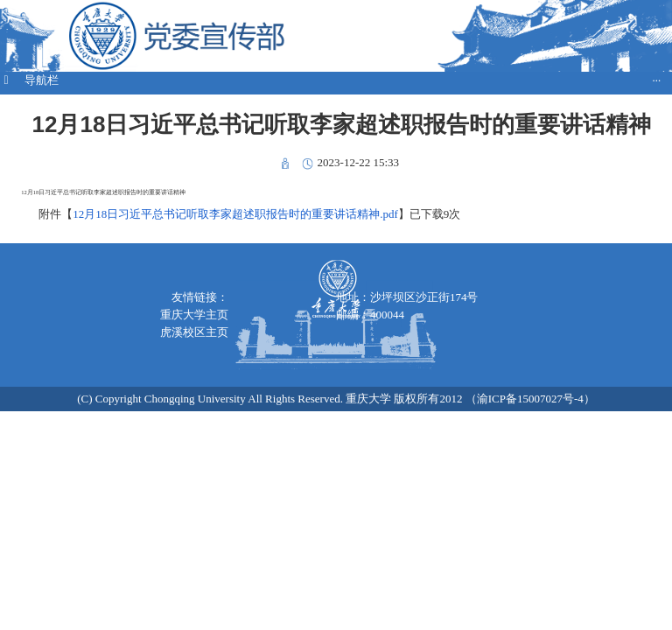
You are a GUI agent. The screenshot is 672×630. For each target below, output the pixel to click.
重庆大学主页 (194, 315)
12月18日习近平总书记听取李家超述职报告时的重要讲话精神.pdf (235, 214)
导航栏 (330, 80)
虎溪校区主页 (194, 332)
